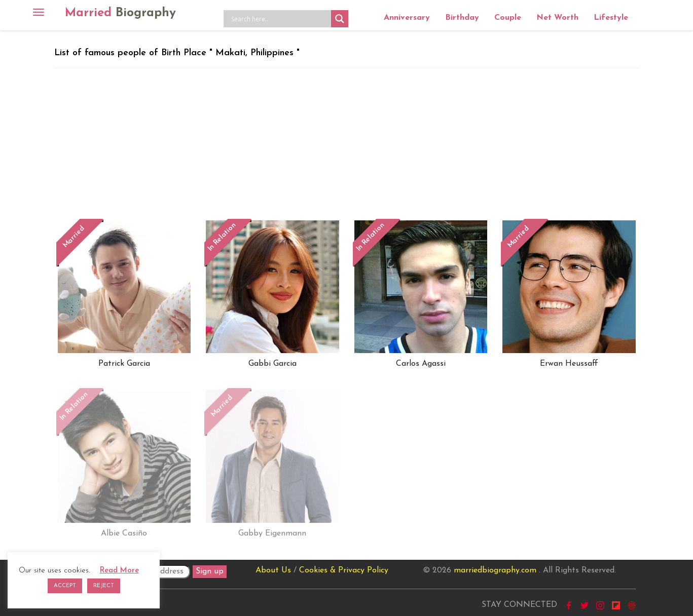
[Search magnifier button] (340, 19)
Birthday (462, 18)
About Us (273, 570)
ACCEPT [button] (65, 586)
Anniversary (407, 18)
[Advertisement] (347, 144)
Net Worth (557, 18)
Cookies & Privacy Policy (344, 570)
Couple (508, 18)
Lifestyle (611, 18)
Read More (119, 571)
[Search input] (280, 19)
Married (120, 13)
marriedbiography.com (495, 570)
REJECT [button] (104, 586)
